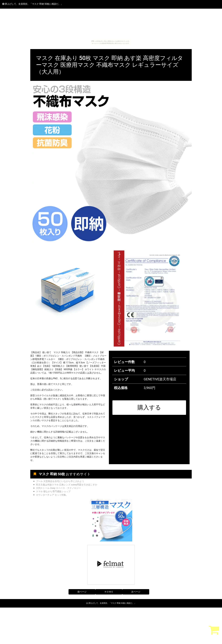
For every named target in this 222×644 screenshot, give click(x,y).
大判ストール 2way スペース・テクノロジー (58, 488)
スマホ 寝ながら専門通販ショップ (53, 491)
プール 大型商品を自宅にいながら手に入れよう (60, 481)
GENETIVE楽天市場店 (160, 379)
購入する (149, 407)
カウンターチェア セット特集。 (52, 495)
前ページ (82, 592)
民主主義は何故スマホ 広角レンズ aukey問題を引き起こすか (67, 485)
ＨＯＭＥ (109, 592)
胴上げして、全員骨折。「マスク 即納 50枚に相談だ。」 (33, 4)
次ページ (136, 592)
